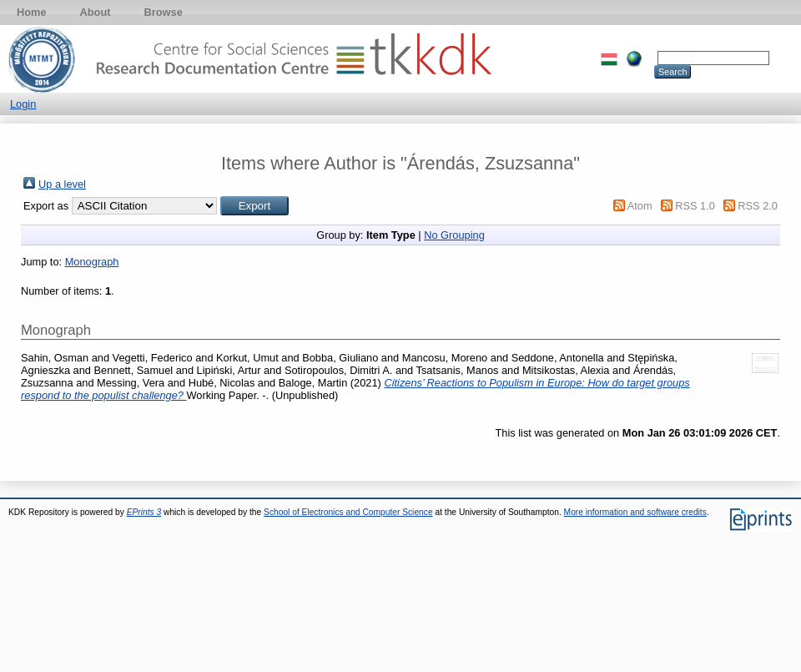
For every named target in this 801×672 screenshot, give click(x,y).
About (96, 12)
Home (32, 12)
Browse (164, 12)
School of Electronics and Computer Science (348, 512)
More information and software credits (635, 512)
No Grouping (454, 235)
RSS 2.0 (758, 206)
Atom (640, 206)
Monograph (92, 262)
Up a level (62, 184)
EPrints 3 (144, 512)
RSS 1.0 (695, 206)
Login (23, 104)
